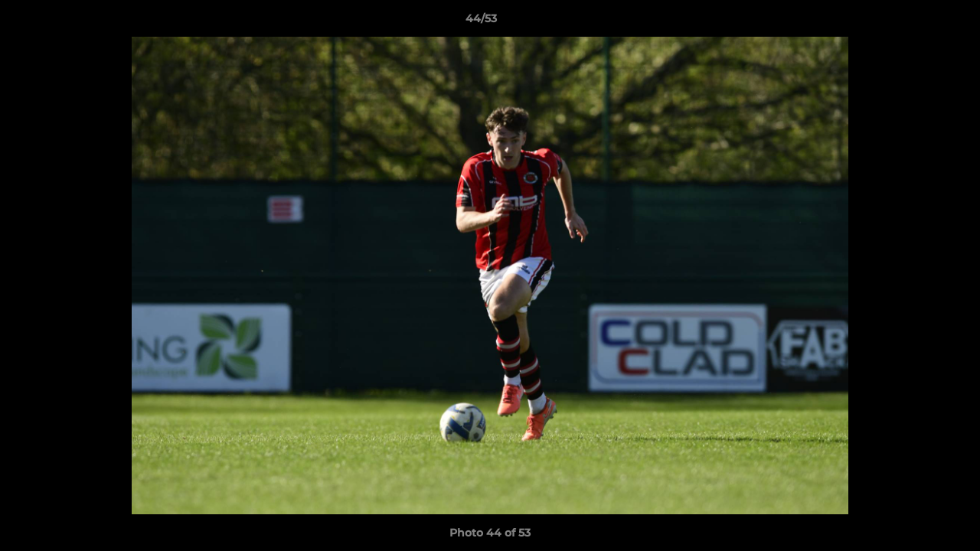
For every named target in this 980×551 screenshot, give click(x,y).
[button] (916, 22)
